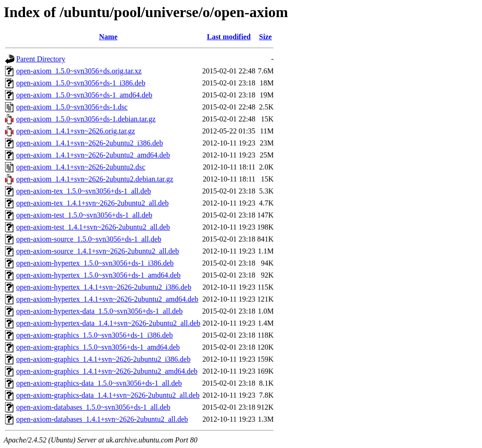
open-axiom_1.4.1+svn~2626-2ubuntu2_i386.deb (90, 143)
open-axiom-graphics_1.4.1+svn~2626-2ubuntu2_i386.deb (103, 359)
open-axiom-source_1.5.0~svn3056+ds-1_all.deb (89, 239)
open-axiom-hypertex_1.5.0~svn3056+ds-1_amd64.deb (98, 275)
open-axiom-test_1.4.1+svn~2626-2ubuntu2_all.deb (93, 227)
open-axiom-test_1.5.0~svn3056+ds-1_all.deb (84, 215)
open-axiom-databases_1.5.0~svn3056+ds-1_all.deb (93, 407)
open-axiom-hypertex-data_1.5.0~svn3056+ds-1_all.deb (99, 311)
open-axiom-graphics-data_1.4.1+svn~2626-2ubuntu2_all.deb (108, 395)
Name (108, 37)
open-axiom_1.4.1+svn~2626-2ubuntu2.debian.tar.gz (95, 179)
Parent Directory (41, 59)
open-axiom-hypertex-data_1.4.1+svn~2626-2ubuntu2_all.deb (108, 323)
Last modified (229, 37)
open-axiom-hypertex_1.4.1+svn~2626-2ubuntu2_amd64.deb (107, 299)
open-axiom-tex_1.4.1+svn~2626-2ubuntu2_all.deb (92, 203)
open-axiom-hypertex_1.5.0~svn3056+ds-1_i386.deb (95, 263)
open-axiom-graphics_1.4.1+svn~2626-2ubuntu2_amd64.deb (107, 371)
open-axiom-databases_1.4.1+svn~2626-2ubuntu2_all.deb (102, 419)
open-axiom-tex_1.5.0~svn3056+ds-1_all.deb (84, 191)
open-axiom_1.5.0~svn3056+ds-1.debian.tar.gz (86, 119)
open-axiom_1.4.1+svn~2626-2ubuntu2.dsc (81, 167)
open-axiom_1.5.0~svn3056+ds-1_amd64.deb (84, 95)
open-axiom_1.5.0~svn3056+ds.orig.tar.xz (79, 71)
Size (266, 37)
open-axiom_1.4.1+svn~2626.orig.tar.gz (76, 131)
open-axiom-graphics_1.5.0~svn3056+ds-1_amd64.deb (98, 347)
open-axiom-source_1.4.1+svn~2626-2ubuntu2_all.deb (98, 251)
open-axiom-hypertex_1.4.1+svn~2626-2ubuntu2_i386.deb (104, 287)
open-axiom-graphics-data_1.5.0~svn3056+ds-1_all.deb (99, 383)
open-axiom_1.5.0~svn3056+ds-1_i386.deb (81, 83)
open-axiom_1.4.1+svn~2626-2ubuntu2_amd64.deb (93, 155)
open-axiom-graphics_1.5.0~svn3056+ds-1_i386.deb (95, 335)
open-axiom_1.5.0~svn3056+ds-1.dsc (72, 107)
